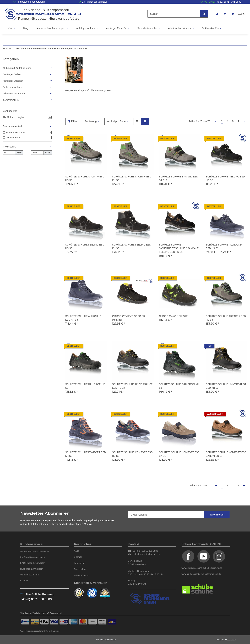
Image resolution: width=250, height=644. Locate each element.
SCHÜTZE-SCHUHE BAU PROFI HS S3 (85, 386)
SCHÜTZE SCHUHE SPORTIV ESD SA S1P (179, 178)
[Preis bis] (37, 153)
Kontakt (24, 581)
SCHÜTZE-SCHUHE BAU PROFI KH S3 (179, 386)
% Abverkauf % (11, 100)
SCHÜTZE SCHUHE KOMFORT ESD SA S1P (179, 454)
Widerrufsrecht (81, 575)
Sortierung (91, 121)
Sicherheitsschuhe (13, 87)
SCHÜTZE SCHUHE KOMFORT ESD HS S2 (132, 454)
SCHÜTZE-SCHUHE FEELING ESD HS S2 (225, 178)
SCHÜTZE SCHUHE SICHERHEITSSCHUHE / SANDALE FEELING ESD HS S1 (179, 248)
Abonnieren (217, 515)
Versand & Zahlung (30, 575)
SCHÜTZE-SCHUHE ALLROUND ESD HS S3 (224, 246)
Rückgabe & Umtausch (32, 569)
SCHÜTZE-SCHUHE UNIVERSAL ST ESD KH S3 (226, 386)
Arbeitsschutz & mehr (14, 94)
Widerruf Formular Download (35, 551)
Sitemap (78, 557)
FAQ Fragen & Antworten (33, 563)
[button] (217, 14)
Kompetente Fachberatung (31, 2)
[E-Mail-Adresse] (166, 515)
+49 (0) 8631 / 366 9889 (228, 2)
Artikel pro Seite (116, 121)
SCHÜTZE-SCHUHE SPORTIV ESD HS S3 (85, 178)
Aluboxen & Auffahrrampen (17, 68)
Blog (26, 28)
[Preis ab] (9, 153)
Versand (56, 631)
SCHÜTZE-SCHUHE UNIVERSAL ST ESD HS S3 (132, 386)
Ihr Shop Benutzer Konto (33, 557)
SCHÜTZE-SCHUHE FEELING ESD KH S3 (132, 246)
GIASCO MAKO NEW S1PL (174, 316)
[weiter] (244, 121)
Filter (73, 121)
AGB (77, 551)
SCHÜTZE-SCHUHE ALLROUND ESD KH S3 (83, 318)
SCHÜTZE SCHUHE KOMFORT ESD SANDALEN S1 (226, 454)
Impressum (80, 563)
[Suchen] (174, 14)
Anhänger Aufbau (12, 74)
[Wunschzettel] (225, 14)
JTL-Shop (232, 640)
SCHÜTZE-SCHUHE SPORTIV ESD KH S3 (132, 178)
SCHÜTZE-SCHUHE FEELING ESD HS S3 (85, 246)
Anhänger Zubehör (13, 81)
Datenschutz (80, 569)
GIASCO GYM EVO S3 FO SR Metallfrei (129, 318)
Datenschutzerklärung (75, 520)
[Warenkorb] (238, 14)
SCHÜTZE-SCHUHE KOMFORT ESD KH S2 (86, 454)
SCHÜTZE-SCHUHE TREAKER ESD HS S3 (226, 318)
